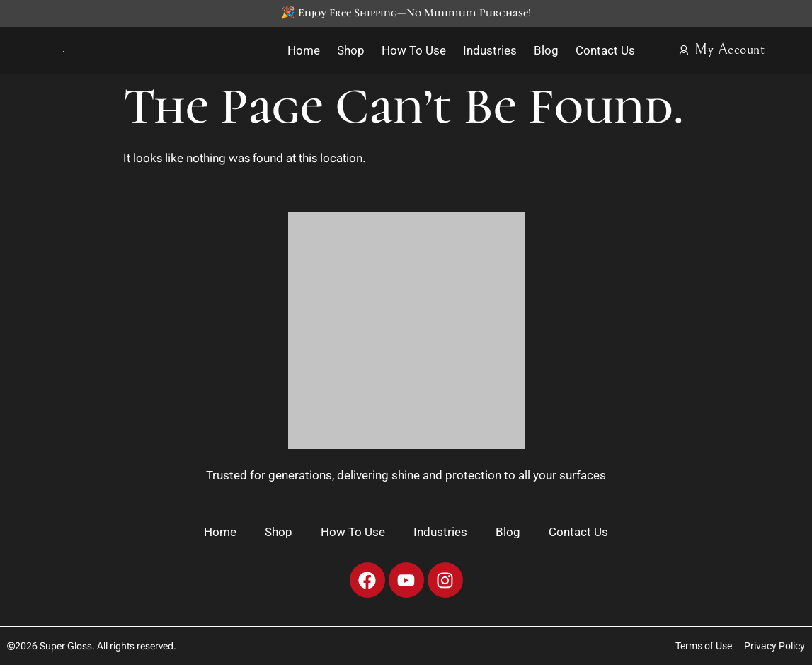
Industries (490, 50)
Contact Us (605, 50)
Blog (546, 50)
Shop (351, 50)
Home (304, 50)
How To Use (414, 50)
